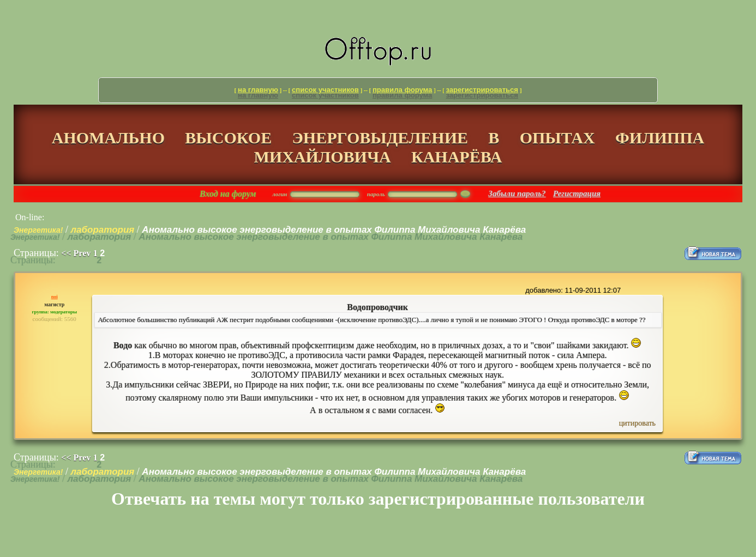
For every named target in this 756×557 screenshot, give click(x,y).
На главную (258, 90)
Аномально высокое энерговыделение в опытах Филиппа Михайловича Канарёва (334, 230)
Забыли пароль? (517, 193)
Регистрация (577, 193)
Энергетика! (38, 230)
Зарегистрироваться (482, 90)
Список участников (325, 90)
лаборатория (103, 230)
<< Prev (76, 253)
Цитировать (637, 423)
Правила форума (402, 90)
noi (55, 296)
